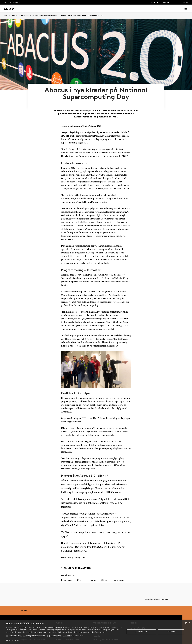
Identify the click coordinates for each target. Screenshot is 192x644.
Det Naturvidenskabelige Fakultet (45, 16)
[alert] (96, 632)
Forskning (39, 9)
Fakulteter (25, 16)
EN (187, 2)
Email (105, 572)
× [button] (189, 623)
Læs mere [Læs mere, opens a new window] (101, 632)
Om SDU (87, 9)
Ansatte (166, 2)
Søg (178, 9)
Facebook (66, 572)
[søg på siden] (161, 9)
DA (183, 2)
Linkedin (91, 572)
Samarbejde (63, 9)
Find (175, 2)
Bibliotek (76, 9)
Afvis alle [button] (171, 632)
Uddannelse (26, 9)
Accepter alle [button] (141, 632)
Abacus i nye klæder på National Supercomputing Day (82, 16)
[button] (7, 636)
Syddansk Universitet (12, 2)
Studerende (153, 2)
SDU (6, 16)
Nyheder (51, 9)
